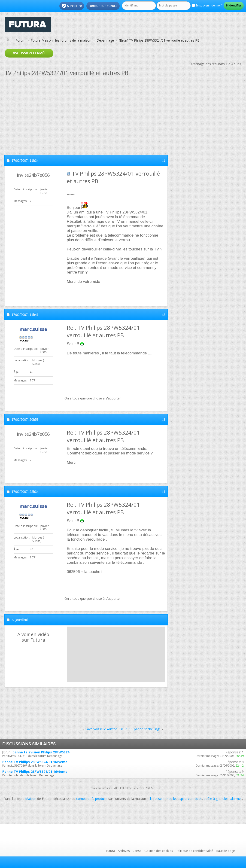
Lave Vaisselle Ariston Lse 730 (108, 729)
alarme (235, 799)
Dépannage (105, 40)
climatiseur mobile (162, 799)
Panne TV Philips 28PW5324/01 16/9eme (35, 762)
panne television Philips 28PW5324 (41, 752)
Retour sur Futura (103, 6)
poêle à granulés (216, 799)
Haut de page (225, 851)
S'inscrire (72, 6)
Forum (20, 40)
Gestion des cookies (159, 851)
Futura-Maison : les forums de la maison (61, 40)
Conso (137, 851)
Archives (124, 851)
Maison (31, 799)
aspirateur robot (190, 799)
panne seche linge (147, 729)
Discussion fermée (29, 53)
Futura (111, 851)
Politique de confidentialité (194, 851)
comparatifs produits (92, 799)
